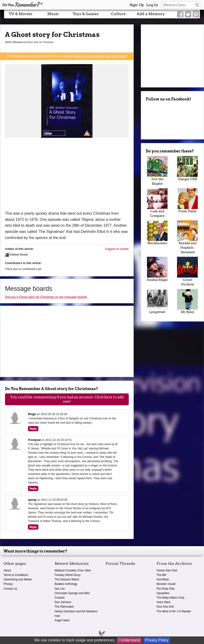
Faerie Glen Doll (167, 570)
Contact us (10, 589)
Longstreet (157, 301)
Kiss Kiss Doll (165, 607)
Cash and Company (157, 203)
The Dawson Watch (67, 579)
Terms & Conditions (16, 575)
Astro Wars (164, 602)
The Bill (161, 575)
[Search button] (197, 5)
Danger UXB (187, 168)
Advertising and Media (18, 579)
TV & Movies (21, 14)
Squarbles (163, 593)
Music (53, 14)
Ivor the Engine (157, 171)
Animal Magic (157, 269)
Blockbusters (157, 233)
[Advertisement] (67, 175)
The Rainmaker (64, 607)
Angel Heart (62, 620)
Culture (118, 14)
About (7, 570)
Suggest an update (117, 249)
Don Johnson (63, 602)
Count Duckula (187, 271)
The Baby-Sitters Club (171, 598)
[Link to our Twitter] (188, 14)
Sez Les (60, 589)
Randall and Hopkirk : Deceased (187, 237)
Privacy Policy (157, 640)
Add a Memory (151, 14)
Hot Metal (163, 579)
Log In (152, 5)
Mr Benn (187, 301)
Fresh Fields (187, 201)
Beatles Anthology (66, 584)
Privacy (8, 584)
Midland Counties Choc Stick (73, 570)
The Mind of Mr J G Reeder (174, 611)
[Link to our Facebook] (180, 14)
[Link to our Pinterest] (196, 14)
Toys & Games (86, 14)
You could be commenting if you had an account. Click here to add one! (67, 399)
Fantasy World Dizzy (68, 575)
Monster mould (166, 584)
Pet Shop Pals (166, 589)
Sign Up (137, 5)
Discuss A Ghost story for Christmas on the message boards (46, 297)
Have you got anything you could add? (100, 56)
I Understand (129, 640)
